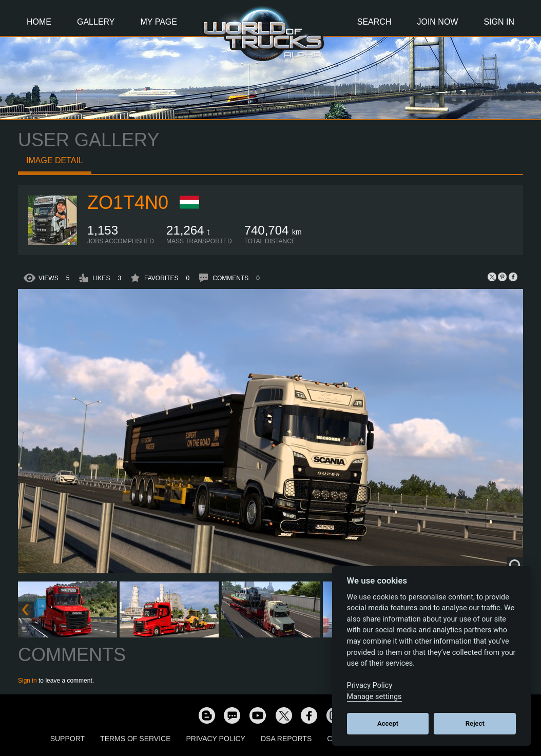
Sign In (499, 22)
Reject (475, 723)
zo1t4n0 (128, 202)
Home (39, 22)
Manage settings (374, 697)
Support (67, 739)
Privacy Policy (216, 739)
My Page (159, 22)
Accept (388, 723)
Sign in (27, 681)
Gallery (96, 22)
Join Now (437, 22)
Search (374, 22)
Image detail (55, 160)
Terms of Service (135, 739)
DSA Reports (286, 739)
